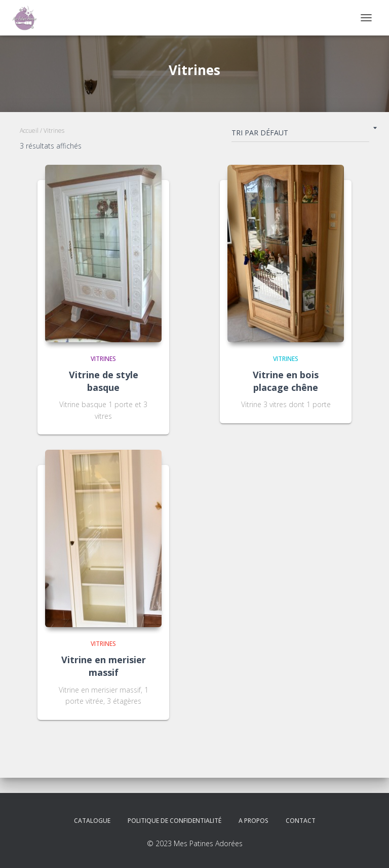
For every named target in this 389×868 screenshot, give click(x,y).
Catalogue (92, 821)
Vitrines (103, 359)
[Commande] (300, 135)
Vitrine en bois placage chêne (286, 381)
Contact (301, 821)
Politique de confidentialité (174, 821)
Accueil (29, 131)
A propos (254, 821)
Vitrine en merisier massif (104, 666)
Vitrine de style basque (104, 381)
